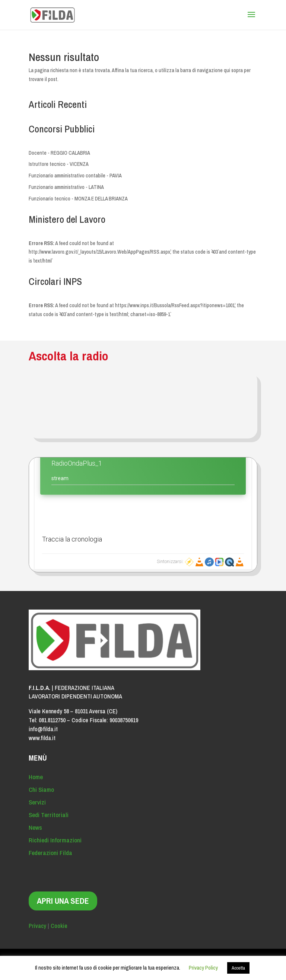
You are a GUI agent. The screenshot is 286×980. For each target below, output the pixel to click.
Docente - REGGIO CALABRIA (59, 153)
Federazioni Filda (50, 853)
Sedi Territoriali (49, 815)
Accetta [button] (238, 968)
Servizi (37, 802)
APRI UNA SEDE (63, 901)
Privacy (37, 926)
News (35, 827)
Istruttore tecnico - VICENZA (59, 164)
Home (36, 777)
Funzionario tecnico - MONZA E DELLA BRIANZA (78, 199)
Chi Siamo (41, 789)
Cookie (59, 926)
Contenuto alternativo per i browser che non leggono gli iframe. (143, 513)
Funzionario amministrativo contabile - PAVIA (75, 176)
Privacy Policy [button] (203, 968)
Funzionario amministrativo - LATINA (66, 187)
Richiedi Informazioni (55, 840)
